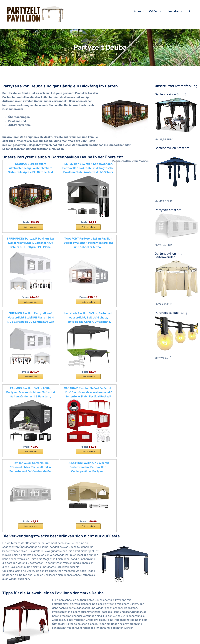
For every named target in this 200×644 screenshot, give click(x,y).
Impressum (58, 639)
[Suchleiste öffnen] (190, 11)
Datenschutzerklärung (78, 639)
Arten (141, 11)
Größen (157, 11)
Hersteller (176, 11)
